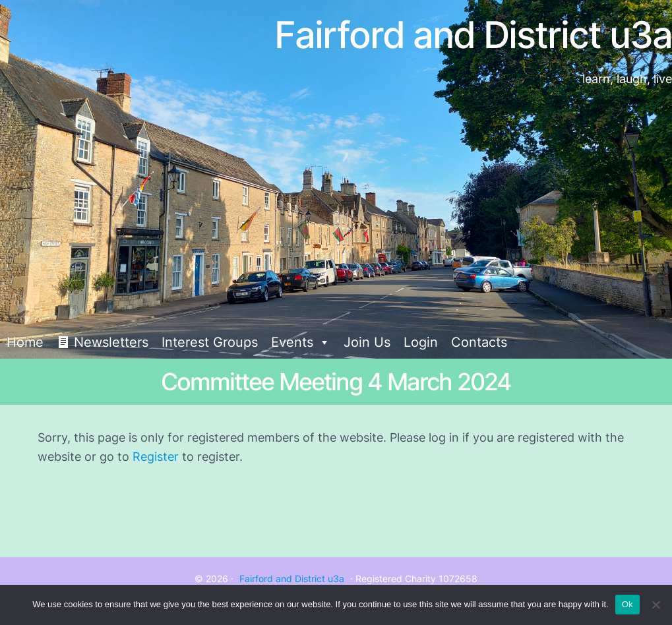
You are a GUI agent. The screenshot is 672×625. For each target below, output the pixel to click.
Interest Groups (210, 342)
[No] (656, 605)
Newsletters (111, 342)
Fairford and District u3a (292, 579)
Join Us (367, 342)
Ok (627, 604)
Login (421, 342)
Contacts (479, 342)
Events (301, 342)
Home (25, 342)
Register (156, 457)
